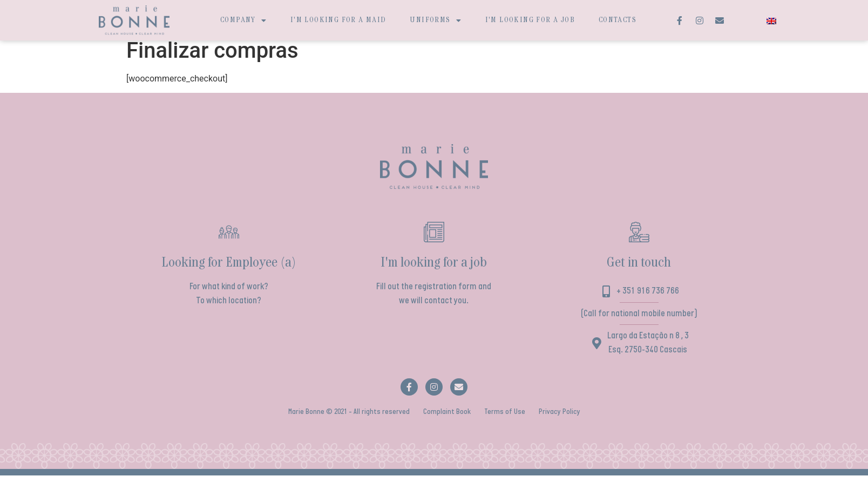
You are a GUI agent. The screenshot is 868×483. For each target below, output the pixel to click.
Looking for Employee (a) (229, 270)
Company (243, 21)
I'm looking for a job (530, 20)
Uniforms (436, 21)
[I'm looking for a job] (434, 239)
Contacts (618, 20)
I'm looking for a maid (338, 20)
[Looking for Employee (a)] (229, 239)
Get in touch (639, 270)
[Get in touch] (639, 239)
